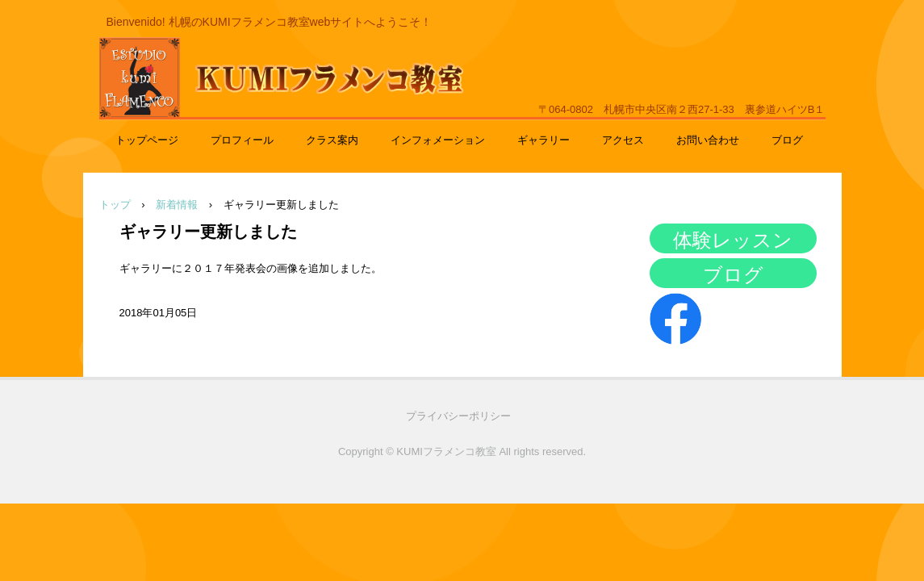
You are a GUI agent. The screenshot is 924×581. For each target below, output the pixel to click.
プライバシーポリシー (458, 416)
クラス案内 (332, 140)
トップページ (147, 140)
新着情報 (177, 205)
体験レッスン (733, 240)
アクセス (623, 140)
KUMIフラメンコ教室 (249, 109)
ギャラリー (544, 140)
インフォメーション (438, 140)
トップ (115, 205)
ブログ (787, 140)
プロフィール (242, 140)
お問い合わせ (708, 140)
